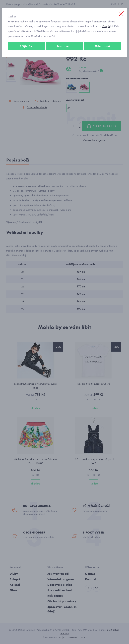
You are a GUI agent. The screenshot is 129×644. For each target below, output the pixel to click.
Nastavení (64, 46)
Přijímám (26, 46)
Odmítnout (103, 46)
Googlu (106, 26)
